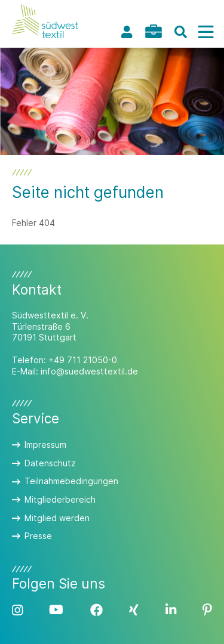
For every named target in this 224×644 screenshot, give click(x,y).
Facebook (96, 610)
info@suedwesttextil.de (89, 371)
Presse (38, 536)
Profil (127, 32)
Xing (134, 610)
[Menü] (205, 32)
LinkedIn (171, 610)
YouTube (56, 610)
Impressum (45, 445)
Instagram (17, 610)
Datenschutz (50, 463)
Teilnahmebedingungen (71, 481)
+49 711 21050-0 (83, 360)
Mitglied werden (57, 518)
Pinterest (207, 610)
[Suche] (180, 32)
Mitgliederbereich (60, 499)
